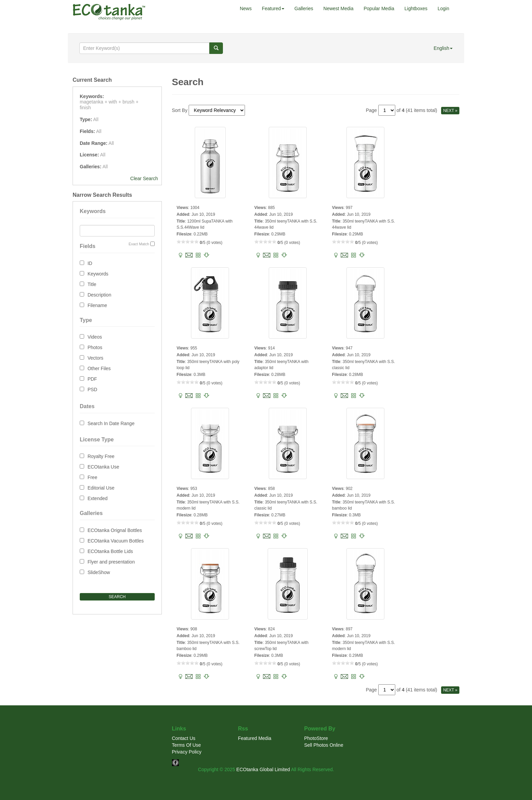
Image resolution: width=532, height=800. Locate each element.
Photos (95, 347)
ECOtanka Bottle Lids (110, 551)
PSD (92, 389)
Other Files (99, 368)
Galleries (304, 8)
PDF (92, 379)
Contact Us (184, 738)
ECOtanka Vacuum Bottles (116, 541)
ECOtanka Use (103, 467)
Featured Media (255, 738)
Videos (95, 337)
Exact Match (139, 244)
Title (92, 284)
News (246, 8)
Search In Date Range (111, 423)
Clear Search (144, 178)
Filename (97, 305)
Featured (273, 8)
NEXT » (450, 111)
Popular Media (379, 8)
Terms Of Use (187, 745)
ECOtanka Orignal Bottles (115, 530)
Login (443, 8)
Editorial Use (101, 488)
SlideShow (99, 572)
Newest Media (338, 8)
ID (90, 263)
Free (92, 477)
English (443, 48)
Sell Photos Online (324, 745)
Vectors (96, 358)
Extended (98, 498)
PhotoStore (316, 738)
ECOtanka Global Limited (263, 769)
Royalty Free (101, 456)
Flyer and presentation (111, 562)
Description (99, 295)
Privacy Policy (187, 752)
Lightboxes (416, 8)
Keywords (98, 274)
